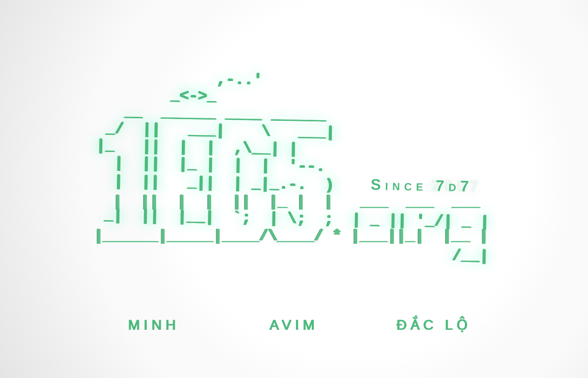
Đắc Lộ (434, 325)
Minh (154, 325)
